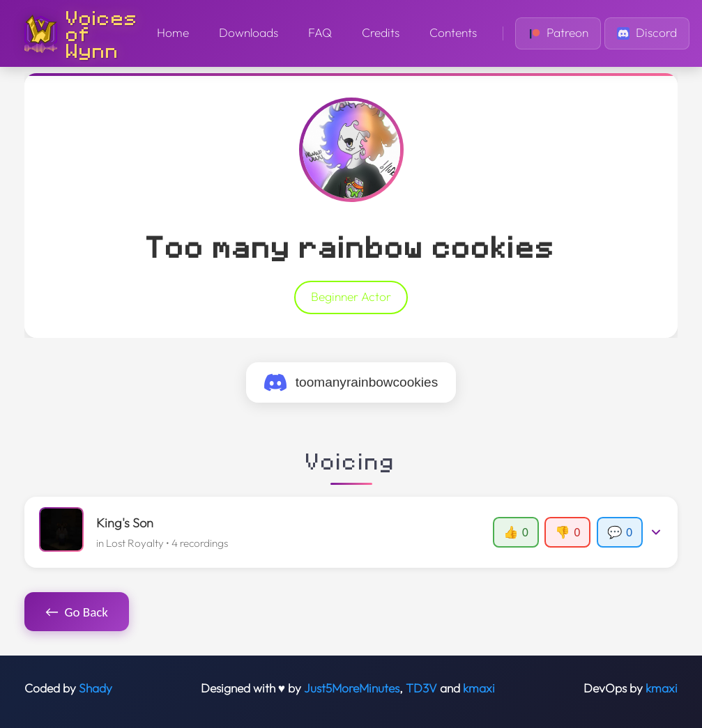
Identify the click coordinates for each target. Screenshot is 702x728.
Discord (647, 33)
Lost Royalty (135, 543)
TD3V (421, 688)
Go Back (77, 612)
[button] (351, 532)
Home (173, 33)
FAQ (320, 33)
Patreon (558, 33)
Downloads (249, 33)
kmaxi (479, 688)
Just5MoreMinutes (352, 688)
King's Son (125, 523)
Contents (453, 33)
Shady (96, 688)
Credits (381, 33)
